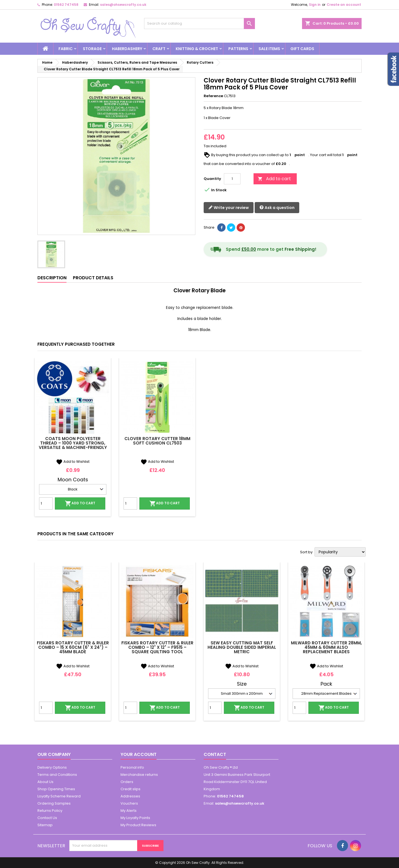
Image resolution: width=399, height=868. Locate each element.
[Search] (199, 24)
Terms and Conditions (57, 775)
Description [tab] (52, 278)
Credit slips (131, 789)
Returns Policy (50, 811)
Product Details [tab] (93, 278)
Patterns (238, 49)
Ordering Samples (54, 803)
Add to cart (274, 179)
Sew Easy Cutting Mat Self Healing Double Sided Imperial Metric (242, 647)
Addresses (130, 796)
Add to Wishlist (73, 462)
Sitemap (45, 825)
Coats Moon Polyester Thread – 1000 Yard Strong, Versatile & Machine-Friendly (73, 443)
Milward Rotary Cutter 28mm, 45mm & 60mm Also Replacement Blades (326, 647)
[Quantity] (232, 179)
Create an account (344, 5)
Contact (215, 754)
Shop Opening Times (56, 789)
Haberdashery (127, 49)
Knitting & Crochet (197, 49)
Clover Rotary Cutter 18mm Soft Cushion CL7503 (157, 441)
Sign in (315, 5)
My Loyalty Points (135, 818)
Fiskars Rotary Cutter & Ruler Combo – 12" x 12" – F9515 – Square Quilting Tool (157, 647)
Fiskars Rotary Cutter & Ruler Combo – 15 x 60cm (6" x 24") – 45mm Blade (73, 647)
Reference (213, 96)
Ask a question (277, 208)
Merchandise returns (139, 775)
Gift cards (302, 49)
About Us (45, 782)
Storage (92, 49)
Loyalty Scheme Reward (59, 796)
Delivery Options (52, 767)
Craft (159, 49)
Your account (139, 754)
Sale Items (269, 49)
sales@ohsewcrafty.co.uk (123, 5)
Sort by (306, 552)
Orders (127, 782)
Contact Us (47, 818)
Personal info (132, 767)
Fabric (66, 49)
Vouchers (129, 803)
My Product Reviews (138, 825)
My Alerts (129, 811)
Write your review (229, 208)
